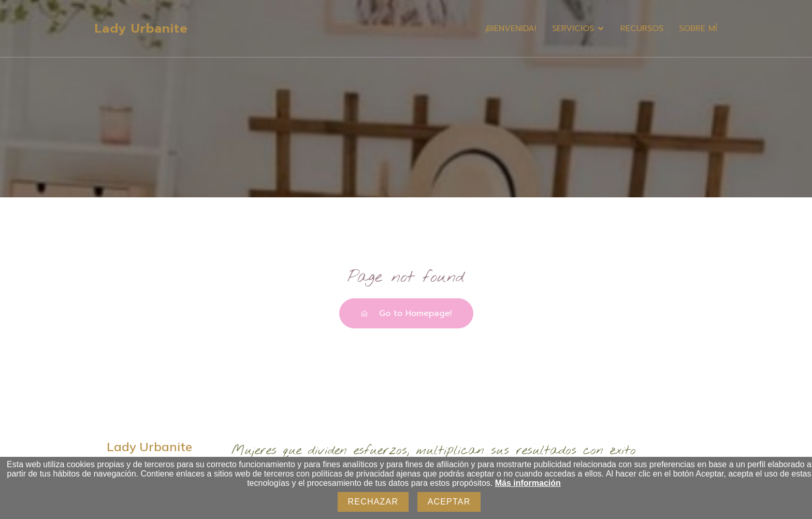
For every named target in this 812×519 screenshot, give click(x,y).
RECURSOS (642, 28)
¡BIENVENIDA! (511, 28)
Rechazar (373, 502)
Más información (528, 483)
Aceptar (449, 502)
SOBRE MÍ (698, 28)
